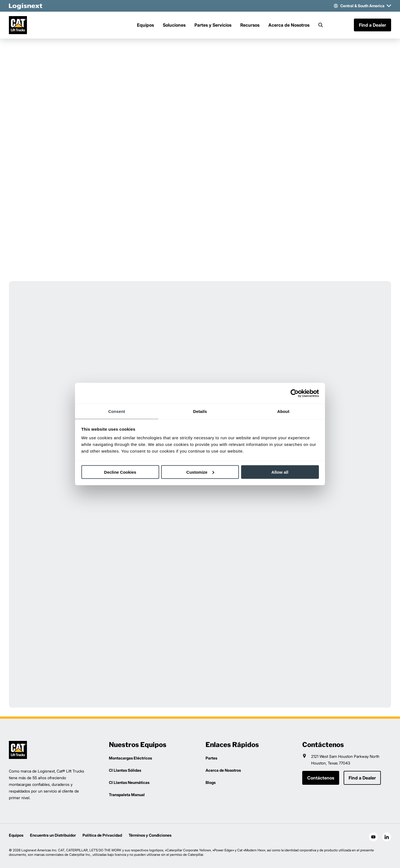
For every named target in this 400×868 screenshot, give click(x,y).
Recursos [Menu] (250, 25)
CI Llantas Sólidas (125, 770)
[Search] (321, 25)
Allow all (280, 472)
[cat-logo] (18, 25)
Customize (200, 472)
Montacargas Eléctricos (130, 758)
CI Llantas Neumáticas (129, 782)
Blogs (211, 782)
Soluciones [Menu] (174, 25)
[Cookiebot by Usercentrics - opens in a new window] (295, 393)
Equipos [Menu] (145, 25)
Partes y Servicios (213, 25)
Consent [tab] (117, 411)
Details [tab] (200, 411)
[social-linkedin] (387, 837)
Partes (211, 758)
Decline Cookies (120, 472)
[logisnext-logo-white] (26, 6)
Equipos (16, 835)
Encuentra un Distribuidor (53, 835)
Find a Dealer (372, 25)
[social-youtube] (373, 837)
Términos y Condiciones (150, 835)
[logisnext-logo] (18, 750)
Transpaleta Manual (127, 795)
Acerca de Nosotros (289, 25)
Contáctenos (321, 778)
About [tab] (283, 411)
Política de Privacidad (102, 835)
